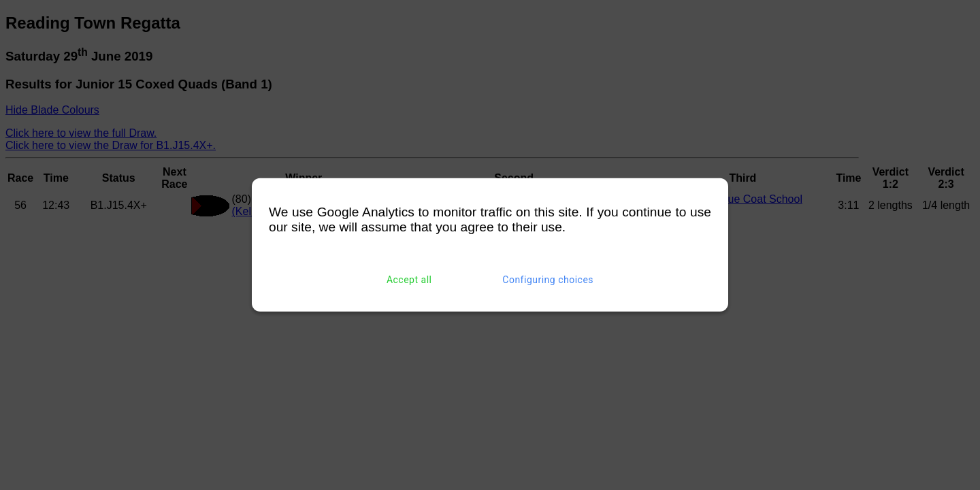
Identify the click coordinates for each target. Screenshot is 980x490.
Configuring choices (548, 280)
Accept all (409, 280)
